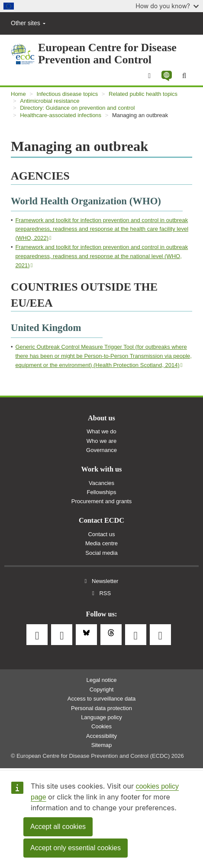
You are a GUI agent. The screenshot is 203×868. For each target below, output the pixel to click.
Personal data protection (101, 708)
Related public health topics (143, 94)
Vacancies (101, 483)
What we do (101, 431)
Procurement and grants (101, 501)
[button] (166, 76)
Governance (101, 450)
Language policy (101, 717)
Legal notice (101, 680)
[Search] (184, 76)
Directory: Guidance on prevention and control (77, 108)
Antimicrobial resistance (50, 101)
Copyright (102, 689)
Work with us (102, 469)
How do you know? (167, 6)
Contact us (101, 534)
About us (101, 418)
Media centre (101, 543)
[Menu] (149, 76)
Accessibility (101, 736)
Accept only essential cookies (76, 848)
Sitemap (102, 745)
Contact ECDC (101, 521)
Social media (101, 553)
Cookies (101, 726)
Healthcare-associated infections (61, 115)
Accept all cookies (58, 827)
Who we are (101, 441)
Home (18, 94)
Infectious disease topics (68, 94)
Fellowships (102, 492)
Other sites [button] (28, 23)
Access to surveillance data (102, 699)
